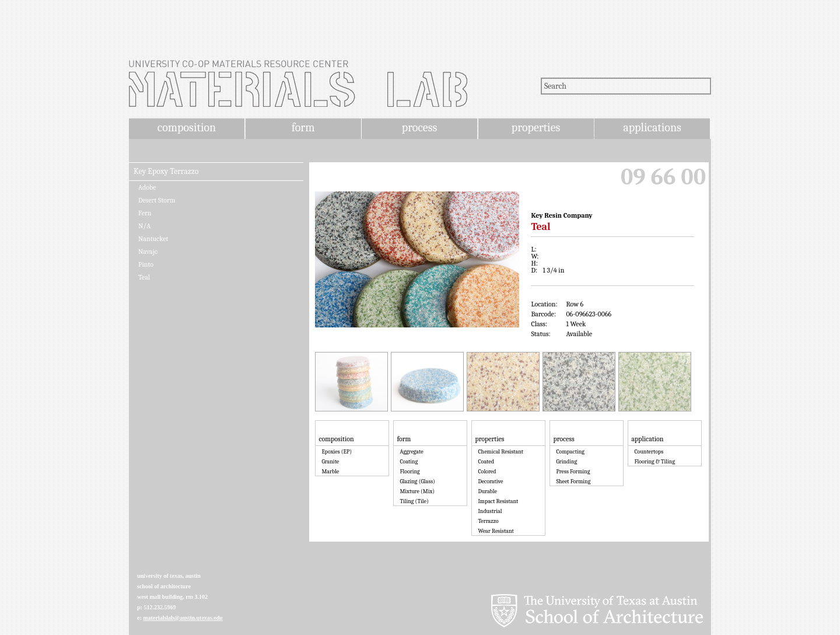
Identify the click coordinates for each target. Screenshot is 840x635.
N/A (144, 226)
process (420, 128)
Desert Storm (157, 200)
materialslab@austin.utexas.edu (183, 618)
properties (536, 128)
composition (187, 128)
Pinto (146, 264)
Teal (144, 277)
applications (652, 128)
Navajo (148, 252)
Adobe (147, 187)
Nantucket (153, 239)
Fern (145, 213)
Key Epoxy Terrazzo (166, 172)
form (303, 128)
